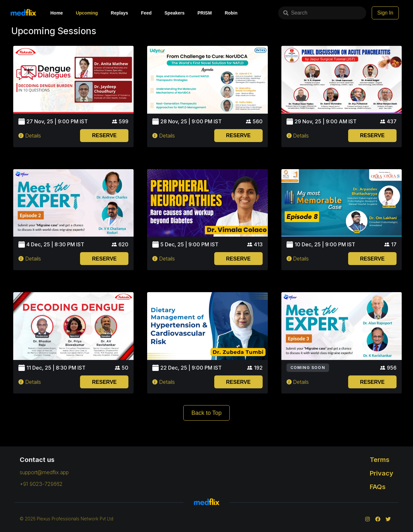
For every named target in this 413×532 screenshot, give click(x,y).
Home (57, 13)
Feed (146, 13)
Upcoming (87, 13)
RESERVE (104, 135)
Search (287, 13)
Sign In (385, 13)
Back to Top (206, 413)
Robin (231, 13)
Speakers (175, 13)
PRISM (205, 13)
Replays (119, 13)
